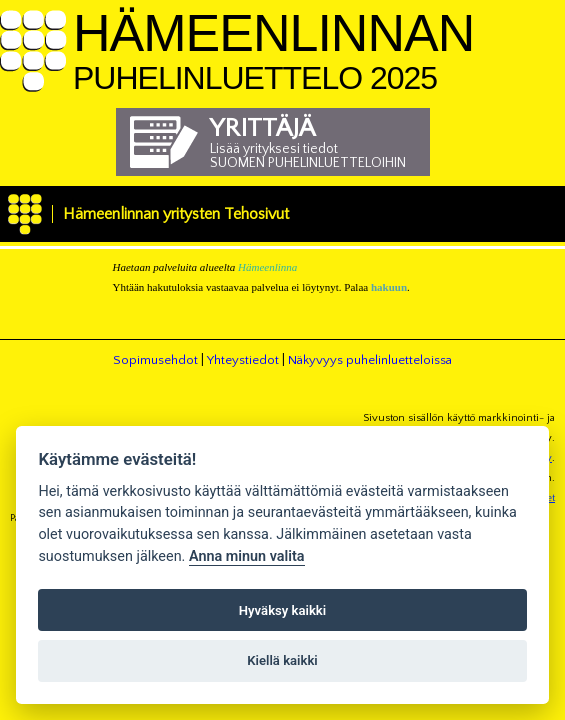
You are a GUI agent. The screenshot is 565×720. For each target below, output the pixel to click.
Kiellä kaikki (282, 660)
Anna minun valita (247, 556)
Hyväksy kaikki (282, 610)
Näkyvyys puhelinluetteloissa (370, 360)
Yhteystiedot (243, 360)
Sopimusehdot (155, 360)
